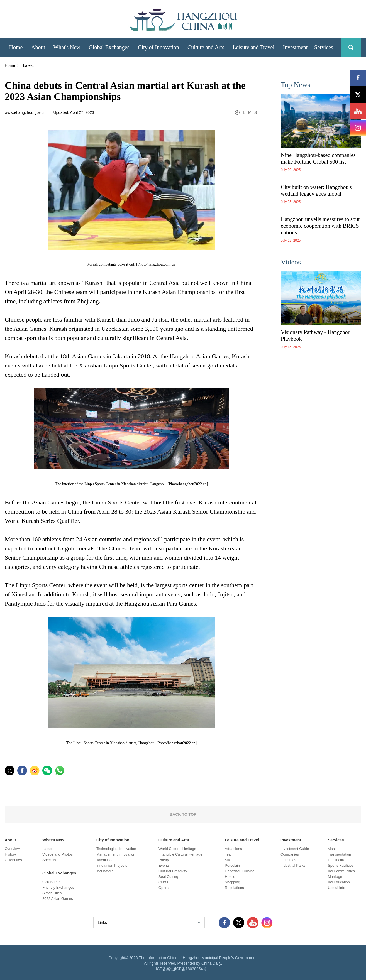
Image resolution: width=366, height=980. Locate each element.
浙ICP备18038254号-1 (191, 969)
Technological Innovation (116, 849)
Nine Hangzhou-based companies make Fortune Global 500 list (318, 158)
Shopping (232, 882)
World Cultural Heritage (177, 849)
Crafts (163, 882)
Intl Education (339, 882)
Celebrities (13, 860)
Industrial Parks (293, 865)
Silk (228, 860)
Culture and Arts (174, 840)
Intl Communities (341, 871)
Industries (288, 860)
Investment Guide (295, 849)
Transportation (339, 854)
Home (10, 65)
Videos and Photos (58, 854)
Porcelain (232, 865)
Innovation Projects (112, 865)
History (10, 854)
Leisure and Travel (242, 840)
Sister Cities (52, 893)
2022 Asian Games (58, 899)
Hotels (230, 877)
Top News (296, 85)
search (351, 47)
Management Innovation (116, 854)
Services (336, 840)
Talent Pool (105, 860)
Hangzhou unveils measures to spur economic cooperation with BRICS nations (320, 226)
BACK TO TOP (183, 814)
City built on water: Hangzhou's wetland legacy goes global (316, 190)
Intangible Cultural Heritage (180, 854)
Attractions (233, 849)
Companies (290, 854)
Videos (291, 262)
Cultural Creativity (173, 871)
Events (164, 865)
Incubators (105, 871)
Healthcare (337, 860)
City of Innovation (113, 840)
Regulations (234, 888)
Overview (12, 849)
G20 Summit (52, 882)
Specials (49, 860)
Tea (228, 854)
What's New (53, 840)
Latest (47, 849)
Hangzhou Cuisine (240, 871)
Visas (332, 849)
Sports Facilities (341, 865)
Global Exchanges (59, 873)
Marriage (335, 877)
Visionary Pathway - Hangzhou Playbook (316, 335)
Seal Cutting (168, 877)
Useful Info (336, 888)
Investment (291, 840)
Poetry (164, 860)
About (10, 840)
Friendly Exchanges (58, 887)
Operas (164, 888)
